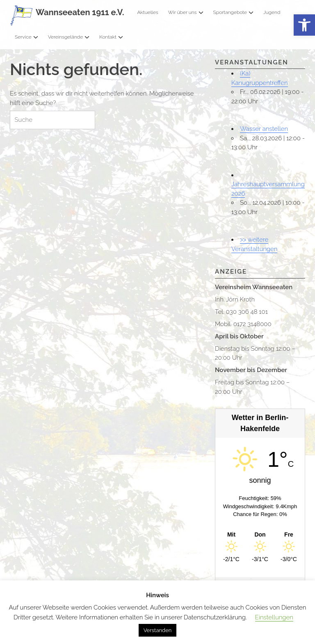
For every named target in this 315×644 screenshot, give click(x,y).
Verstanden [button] (158, 630)
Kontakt (111, 37)
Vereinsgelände (69, 37)
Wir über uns (186, 12)
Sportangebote (233, 12)
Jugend (272, 12)
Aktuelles (147, 12)
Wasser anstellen (264, 129)
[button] (304, 25)
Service (26, 37)
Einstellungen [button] (274, 617)
